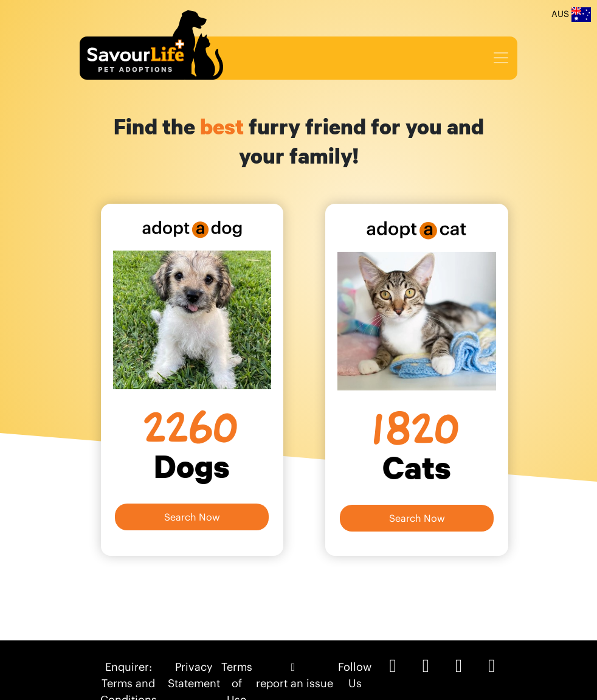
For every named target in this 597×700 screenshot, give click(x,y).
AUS (571, 15)
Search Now (192, 517)
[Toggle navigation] (501, 58)
